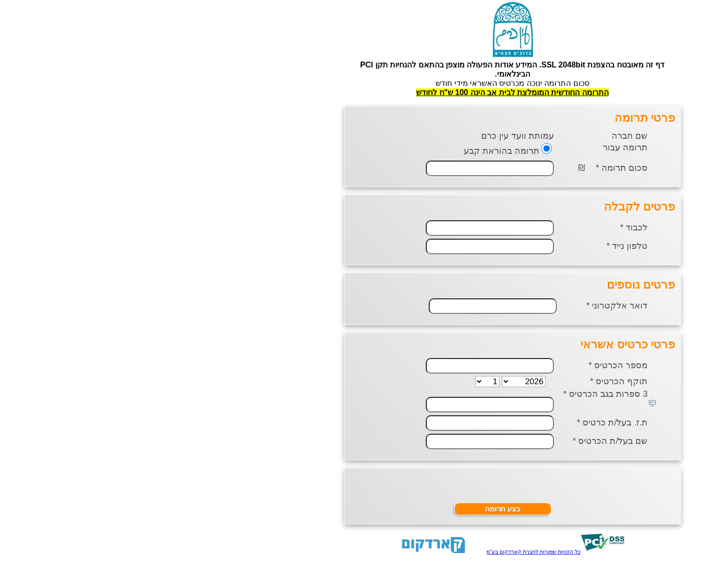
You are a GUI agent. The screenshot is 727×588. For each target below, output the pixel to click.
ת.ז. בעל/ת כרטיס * (463, 423)
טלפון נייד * (478, 246)
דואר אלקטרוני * (468, 306)
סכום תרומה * (473, 168)
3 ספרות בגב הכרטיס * (456, 394)
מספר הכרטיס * (469, 365)
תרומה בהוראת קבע (353, 151)
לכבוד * (485, 228)
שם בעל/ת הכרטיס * (461, 441)
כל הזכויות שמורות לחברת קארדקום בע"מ (385, 552)
